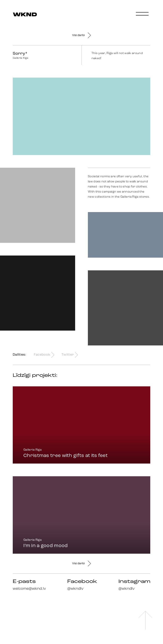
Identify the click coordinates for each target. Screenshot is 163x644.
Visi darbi (81, 35)
